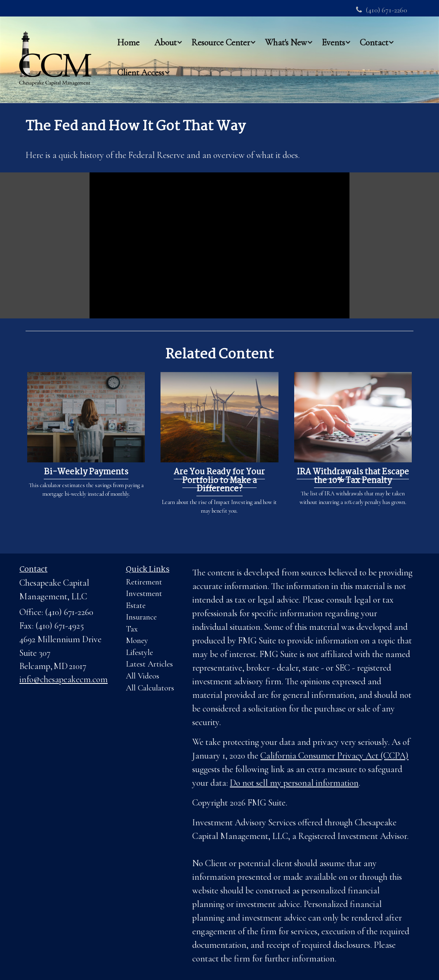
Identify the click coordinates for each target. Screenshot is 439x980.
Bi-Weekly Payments (86, 472)
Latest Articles (149, 664)
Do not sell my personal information (294, 783)
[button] (165, 42)
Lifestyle (139, 653)
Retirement (144, 582)
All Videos (143, 676)
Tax (132, 629)
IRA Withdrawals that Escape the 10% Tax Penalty (353, 477)
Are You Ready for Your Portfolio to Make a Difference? (219, 481)
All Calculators (150, 688)
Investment (144, 594)
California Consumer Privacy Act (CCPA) (334, 756)
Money (137, 641)
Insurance (141, 617)
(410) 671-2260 (382, 10)
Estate (136, 605)
